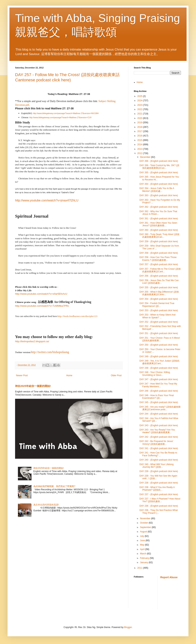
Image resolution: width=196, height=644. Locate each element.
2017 (140, 131)
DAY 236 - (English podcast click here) (159, 506)
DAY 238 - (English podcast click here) (159, 483)
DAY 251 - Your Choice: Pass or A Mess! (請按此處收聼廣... (160, 339)
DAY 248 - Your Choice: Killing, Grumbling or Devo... (155, 374)
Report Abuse (169, 577)
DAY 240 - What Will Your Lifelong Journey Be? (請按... (157, 466)
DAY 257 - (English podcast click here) (159, 264)
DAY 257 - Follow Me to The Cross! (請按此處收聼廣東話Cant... (160, 270)
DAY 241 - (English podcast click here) (159, 448)
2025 (140, 96)
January (144, 562)
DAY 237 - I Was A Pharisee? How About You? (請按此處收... (160, 500)
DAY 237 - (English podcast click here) (159, 494)
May (142, 545)
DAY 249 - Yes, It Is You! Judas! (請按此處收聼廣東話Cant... (159, 362)
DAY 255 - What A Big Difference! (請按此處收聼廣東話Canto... (159, 293)
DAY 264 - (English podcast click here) (159, 184)
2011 (140, 568)
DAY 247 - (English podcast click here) (159, 379)
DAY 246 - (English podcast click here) (159, 391)
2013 (140, 149)
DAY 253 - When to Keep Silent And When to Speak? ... (157, 316)
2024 (140, 101)
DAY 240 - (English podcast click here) (159, 460)
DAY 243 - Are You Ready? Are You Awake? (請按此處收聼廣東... (157, 431)
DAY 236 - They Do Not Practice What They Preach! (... (159, 512)
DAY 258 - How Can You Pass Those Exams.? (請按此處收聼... (158, 259)
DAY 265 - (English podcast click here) (159, 173)
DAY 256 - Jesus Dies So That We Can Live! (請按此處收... (159, 282)
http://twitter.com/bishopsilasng (50, 352)
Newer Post (22, 375)
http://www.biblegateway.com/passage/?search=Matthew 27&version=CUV (60, 118)
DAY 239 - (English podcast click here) (159, 471)
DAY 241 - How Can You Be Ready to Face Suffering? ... (158, 454)
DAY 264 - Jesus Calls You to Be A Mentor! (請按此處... (157, 190)
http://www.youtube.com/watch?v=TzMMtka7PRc (42, 306)
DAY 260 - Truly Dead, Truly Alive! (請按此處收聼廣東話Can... (159, 236)
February (145, 558)
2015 (140, 140)
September (146, 527)
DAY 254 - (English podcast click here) (159, 299)
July (142, 536)
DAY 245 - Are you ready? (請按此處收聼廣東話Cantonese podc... (160, 408)
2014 (140, 145)
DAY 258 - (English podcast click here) (159, 253)
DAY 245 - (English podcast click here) (159, 402)
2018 (140, 127)
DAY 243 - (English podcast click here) (159, 425)
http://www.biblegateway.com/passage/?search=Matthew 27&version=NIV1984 (66, 113)
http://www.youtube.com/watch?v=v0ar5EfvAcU (41, 294)
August (144, 532)
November (146, 518)
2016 (140, 136)
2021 (140, 114)
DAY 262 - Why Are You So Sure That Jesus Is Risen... (158, 213)
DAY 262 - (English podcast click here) (159, 207)
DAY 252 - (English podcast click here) (159, 322)
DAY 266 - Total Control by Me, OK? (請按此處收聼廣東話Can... (159, 167)
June (143, 540)
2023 (140, 105)
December (146, 157)
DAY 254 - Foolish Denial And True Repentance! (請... (157, 305)
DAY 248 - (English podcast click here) (159, 368)
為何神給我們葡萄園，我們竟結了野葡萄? (54, 486)
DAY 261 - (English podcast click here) (159, 219)
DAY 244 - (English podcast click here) (159, 414)
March (144, 554)
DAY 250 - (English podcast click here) (159, 345)
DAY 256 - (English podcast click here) (159, 276)
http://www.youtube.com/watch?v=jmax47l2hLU (47, 200)
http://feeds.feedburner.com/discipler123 (78, 316)
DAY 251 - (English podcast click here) (159, 333)
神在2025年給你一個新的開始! (33, 386)
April (143, 549)
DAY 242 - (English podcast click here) (159, 437)
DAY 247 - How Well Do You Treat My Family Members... (158, 385)
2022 (140, 109)
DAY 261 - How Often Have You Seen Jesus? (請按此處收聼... (158, 224)
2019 (140, 123)
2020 (140, 118)
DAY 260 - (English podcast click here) (159, 230)
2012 (140, 153)
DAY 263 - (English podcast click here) (159, 195)
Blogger (128, 627)
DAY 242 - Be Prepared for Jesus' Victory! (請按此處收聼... (156, 443)
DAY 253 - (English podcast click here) (159, 310)
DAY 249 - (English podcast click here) (159, 356)
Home (69, 375)
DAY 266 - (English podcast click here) (159, 161)
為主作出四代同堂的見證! (46, 505)
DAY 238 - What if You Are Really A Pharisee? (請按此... (157, 489)
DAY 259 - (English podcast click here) (159, 241)
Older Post (116, 375)
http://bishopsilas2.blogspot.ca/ (32, 341)
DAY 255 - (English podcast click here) (159, 288)
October (144, 523)
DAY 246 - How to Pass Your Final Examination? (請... (157, 397)
